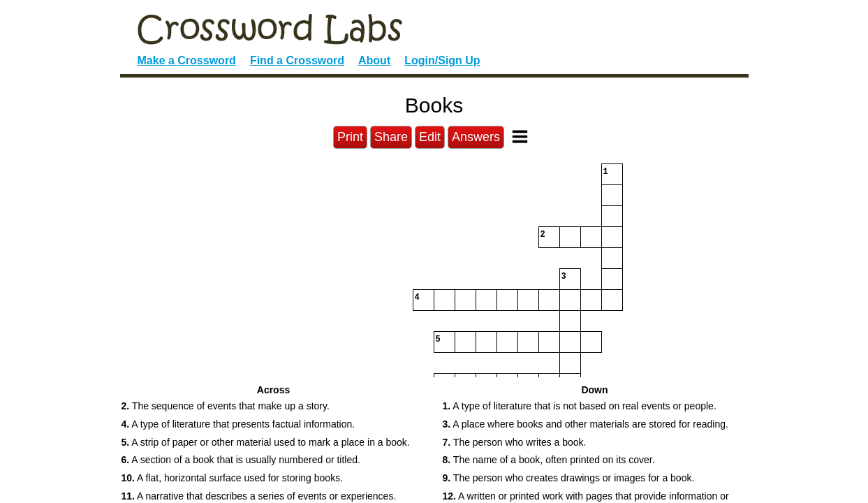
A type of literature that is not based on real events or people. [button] (580, 406)
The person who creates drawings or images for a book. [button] (569, 478)
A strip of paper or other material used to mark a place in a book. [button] (266, 442)
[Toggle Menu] (520, 137)
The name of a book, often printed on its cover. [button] (549, 460)
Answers (476, 137)
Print (350, 137)
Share (391, 137)
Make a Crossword (187, 60)
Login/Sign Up (442, 60)
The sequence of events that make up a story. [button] (226, 406)
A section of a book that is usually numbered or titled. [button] (241, 460)
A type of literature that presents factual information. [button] (238, 424)
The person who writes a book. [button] (515, 442)
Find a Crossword (297, 60)
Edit (430, 137)
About (374, 60)
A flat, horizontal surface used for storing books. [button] (233, 478)
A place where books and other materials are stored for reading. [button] (586, 424)
